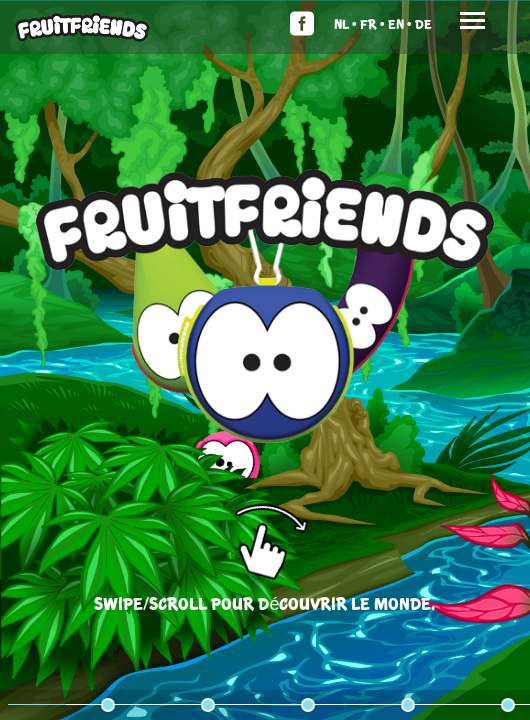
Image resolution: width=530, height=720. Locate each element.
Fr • (372, 23)
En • (400, 23)
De (423, 23)
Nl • (345, 23)
